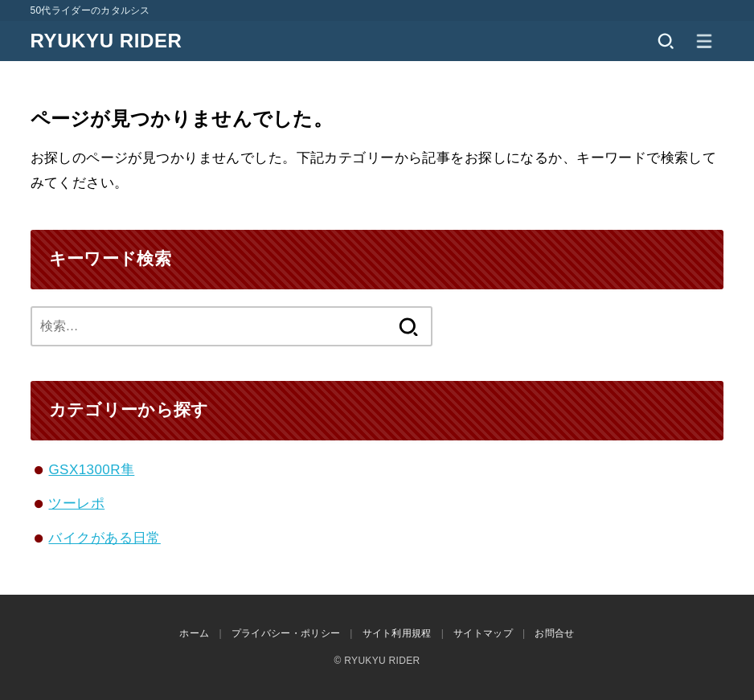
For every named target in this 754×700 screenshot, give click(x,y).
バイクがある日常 (104, 538)
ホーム (194, 633)
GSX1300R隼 (91, 470)
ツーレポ (76, 504)
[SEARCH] (666, 41)
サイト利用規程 (397, 633)
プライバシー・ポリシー (286, 633)
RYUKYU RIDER (107, 41)
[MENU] (704, 41)
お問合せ (554, 633)
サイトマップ (483, 633)
